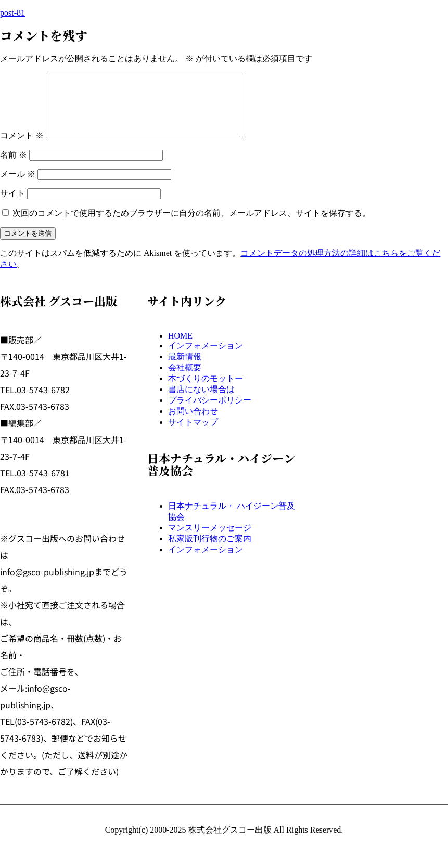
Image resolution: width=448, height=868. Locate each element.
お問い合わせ (193, 424)
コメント (22, 148)
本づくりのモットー (206, 391)
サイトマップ (193, 435)
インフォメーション (206, 358)
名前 (14, 167)
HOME (180, 348)
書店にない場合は (201, 402)
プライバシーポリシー (210, 413)
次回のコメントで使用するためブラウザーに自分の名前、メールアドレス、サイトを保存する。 (191, 225)
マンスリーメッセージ (210, 540)
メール (18, 186)
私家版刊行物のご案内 (210, 551)
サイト (12, 206)
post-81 (12, 13)
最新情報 (185, 369)
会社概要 (185, 380)
